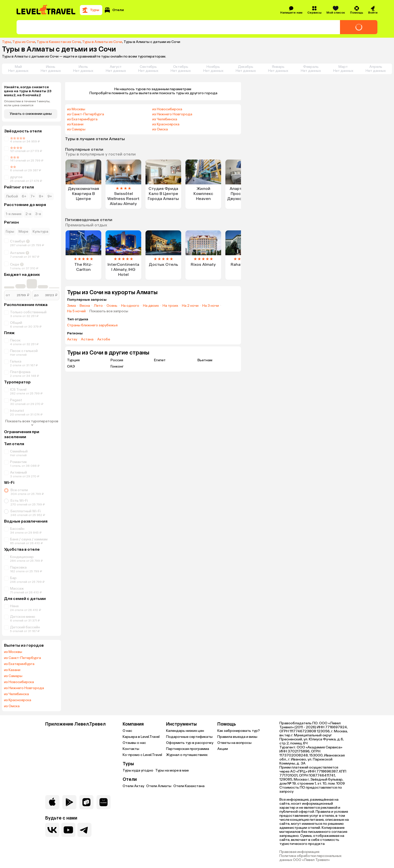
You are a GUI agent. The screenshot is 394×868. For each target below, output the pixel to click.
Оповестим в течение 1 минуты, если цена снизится (27, 103)
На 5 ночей (76, 311)
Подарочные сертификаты (189, 737)
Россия (117, 360)
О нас (127, 731)
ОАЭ (71, 366)
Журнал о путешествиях (187, 755)
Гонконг (117, 366)
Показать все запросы (109, 311)
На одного (130, 306)
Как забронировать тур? (239, 731)
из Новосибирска (19, 682)
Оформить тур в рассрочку (190, 743)
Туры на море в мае (172, 770)
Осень (112, 306)
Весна (85, 306)
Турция (73, 360)
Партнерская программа (188, 749)
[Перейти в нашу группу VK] (52, 830)
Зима (71, 306)
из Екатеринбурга (19, 664)
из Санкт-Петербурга (22, 658)
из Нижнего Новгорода (24, 688)
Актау (72, 339)
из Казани (12, 670)
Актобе (104, 339)
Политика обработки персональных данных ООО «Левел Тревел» (310, 858)
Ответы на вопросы (234, 743)
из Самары (13, 676)
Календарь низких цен (185, 731)
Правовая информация (299, 852)
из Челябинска (16, 694)
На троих (170, 306)
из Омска (12, 706)
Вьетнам (205, 360)
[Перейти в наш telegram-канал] (84, 830)
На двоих (151, 306)
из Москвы (13, 652)
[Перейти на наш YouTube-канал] (68, 830)
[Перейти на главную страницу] (46, 10)
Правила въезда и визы (237, 737)
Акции (223, 749)
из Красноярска (18, 700)
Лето (98, 306)
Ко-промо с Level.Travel (142, 755)
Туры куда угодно (138, 770)
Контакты (131, 749)
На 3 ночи (211, 306)
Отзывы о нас (134, 743)
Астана (87, 339)
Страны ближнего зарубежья (92, 325)
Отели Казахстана (189, 786)
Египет (160, 360)
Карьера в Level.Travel (141, 737)
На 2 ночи (190, 306)
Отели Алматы (159, 786)
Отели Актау (133, 786)
